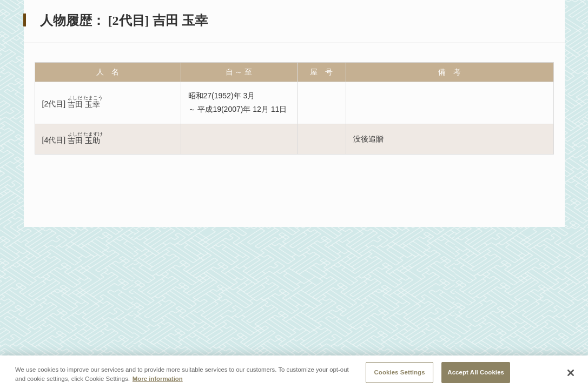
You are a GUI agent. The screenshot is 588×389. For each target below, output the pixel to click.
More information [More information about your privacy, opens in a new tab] (158, 381)
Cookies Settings (400, 375)
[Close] (571, 376)
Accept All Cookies (476, 375)
